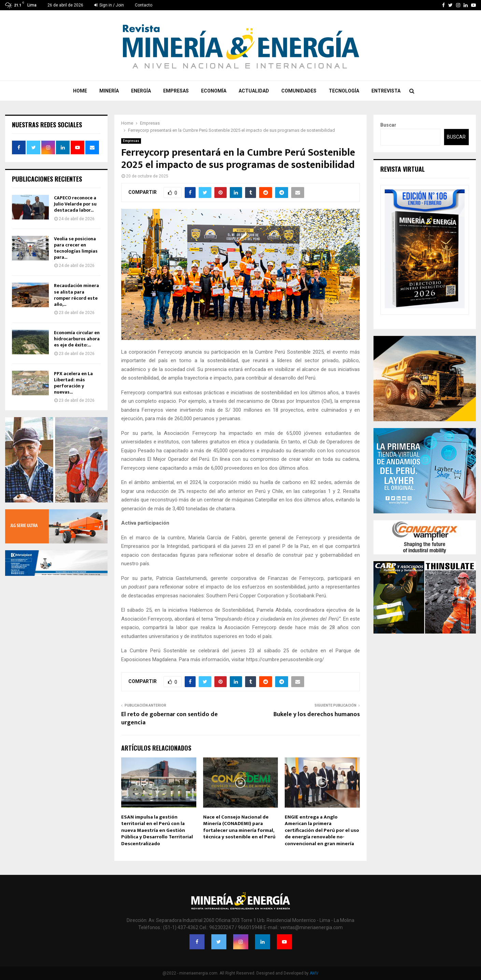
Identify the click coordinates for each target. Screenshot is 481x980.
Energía (141, 91)
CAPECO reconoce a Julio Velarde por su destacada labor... (75, 204)
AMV (314, 973)
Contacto (144, 5)
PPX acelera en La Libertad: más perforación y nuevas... (73, 383)
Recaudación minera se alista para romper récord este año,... (76, 295)
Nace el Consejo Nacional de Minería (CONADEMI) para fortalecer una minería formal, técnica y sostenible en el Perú (239, 827)
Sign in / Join (109, 5)
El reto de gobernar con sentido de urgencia (169, 719)
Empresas (176, 91)
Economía (214, 91)
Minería (109, 91)
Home (80, 91)
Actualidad (254, 91)
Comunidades (299, 91)
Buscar (388, 125)
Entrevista (386, 91)
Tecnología (344, 91)
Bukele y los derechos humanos (317, 714)
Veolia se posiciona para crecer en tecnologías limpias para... (76, 248)
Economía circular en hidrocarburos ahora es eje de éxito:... (77, 339)
